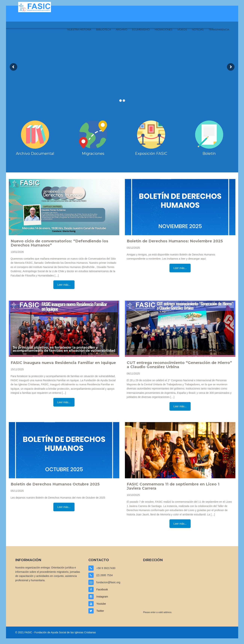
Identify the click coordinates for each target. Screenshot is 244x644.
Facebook (102, 589)
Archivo (122, 29)
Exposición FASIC (151, 154)
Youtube (101, 604)
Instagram (102, 597)
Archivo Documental (35, 154)
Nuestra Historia (79, 29)
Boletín (209, 154)
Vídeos (182, 29)
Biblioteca (103, 29)
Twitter (100, 611)
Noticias (198, 29)
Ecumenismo (141, 29)
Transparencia (219, 29)
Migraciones (164, 29)
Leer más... (64, 285)
